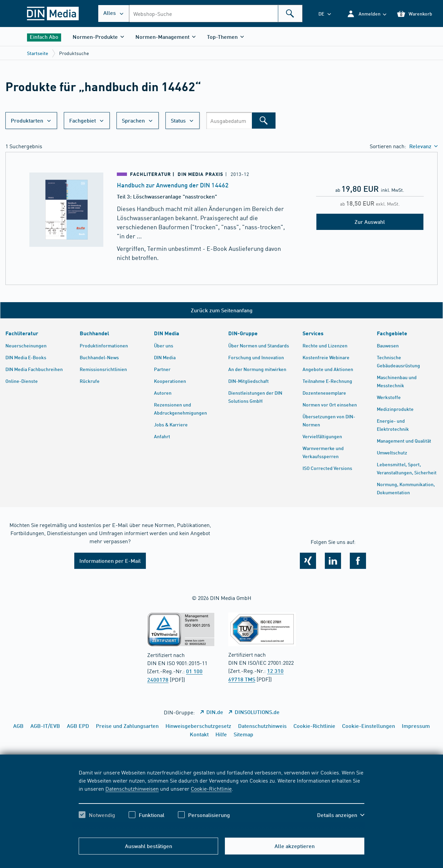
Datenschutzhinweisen (132, 788)
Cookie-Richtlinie (211, 788)
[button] (367, 14)
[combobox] (216, 14)
